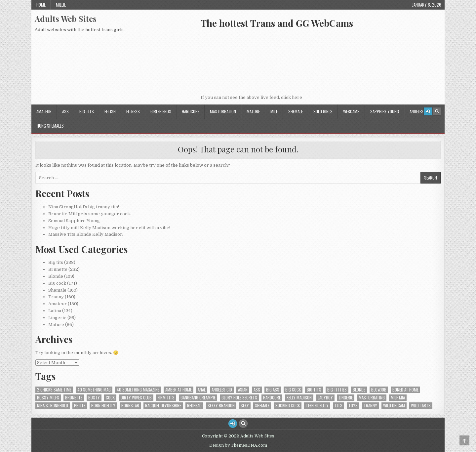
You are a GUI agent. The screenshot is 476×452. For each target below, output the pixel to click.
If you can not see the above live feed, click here (251, 97)
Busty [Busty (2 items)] (94, 398)
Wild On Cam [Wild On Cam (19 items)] (394, 406)
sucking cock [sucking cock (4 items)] (288, 406)
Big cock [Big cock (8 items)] (293, 390)
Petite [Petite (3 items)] (80, 406)
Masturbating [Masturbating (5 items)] (372, 398)
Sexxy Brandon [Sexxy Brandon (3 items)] (221, 406)
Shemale (296, 111)
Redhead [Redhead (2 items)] (194, 406)
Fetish (110, 111)
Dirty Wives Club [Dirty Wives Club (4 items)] (136, 398)
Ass (65, 111)
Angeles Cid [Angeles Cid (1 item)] (222, 390)
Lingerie (57, 318)
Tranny (56, 297)
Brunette (58, 269)
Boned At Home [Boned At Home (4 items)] (405, 390)
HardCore (191, 111)
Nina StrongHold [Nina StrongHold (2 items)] (53, 406)
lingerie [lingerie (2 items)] (346, 398)
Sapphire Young (385, 111)
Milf (274, 111)
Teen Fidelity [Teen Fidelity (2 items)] (317, 406)
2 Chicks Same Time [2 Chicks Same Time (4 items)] (54, 390)
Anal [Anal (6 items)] (202, 390)
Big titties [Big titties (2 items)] (337, 390)
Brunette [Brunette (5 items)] (74, 398)
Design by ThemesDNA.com (238, 445)
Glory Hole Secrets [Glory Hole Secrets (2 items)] (239, 398)
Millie (61, 5)
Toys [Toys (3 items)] (353, 406)
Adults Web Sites (66, 19)
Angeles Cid (420, 111)
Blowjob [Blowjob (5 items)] (379, 390)
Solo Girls (323, 111)
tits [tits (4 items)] (338, 406)
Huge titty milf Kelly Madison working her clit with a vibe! (109, 228)
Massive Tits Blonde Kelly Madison (85, 234)
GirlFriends (161, 111)
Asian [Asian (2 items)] (243, 390)
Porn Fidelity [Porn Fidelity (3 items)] (103, 406)
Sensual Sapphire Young (74, 221)
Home (41, 5)
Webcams (351, 111)
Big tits (87, 111)
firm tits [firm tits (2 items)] (166, 398)
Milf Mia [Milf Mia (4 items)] (398, 398)
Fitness (133, 111)
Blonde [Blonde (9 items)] (359, 390)
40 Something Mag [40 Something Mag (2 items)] (94, 390)
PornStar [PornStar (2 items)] (130, 406)
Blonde (56, 276)
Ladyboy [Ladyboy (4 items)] (325, 398)
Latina (55, 311)
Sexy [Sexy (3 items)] (245, 406)
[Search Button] (437, 111)
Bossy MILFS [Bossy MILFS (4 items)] (48, 398)
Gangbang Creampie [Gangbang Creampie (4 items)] (198, 398)
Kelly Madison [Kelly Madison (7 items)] (299, 398)
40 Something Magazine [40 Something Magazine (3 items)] (138, 390)
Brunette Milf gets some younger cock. (90, 214)
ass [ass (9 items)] (257, 390)
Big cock (57, 283)
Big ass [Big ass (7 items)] (273, 390)
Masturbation (223, 111)
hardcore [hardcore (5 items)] (272, 398)
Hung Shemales (50, 126)
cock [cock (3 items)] (110, 398)
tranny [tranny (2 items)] (370, 406)
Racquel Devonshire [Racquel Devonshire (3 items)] (163, 406)
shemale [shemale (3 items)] (262, 406)
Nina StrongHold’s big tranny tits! (84, 207)
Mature (253, 111)
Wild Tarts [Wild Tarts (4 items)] (421, 406)
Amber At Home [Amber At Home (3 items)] (178, 390)
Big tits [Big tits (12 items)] (314, 390)
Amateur (44, 111)
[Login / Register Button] (428, 111)
